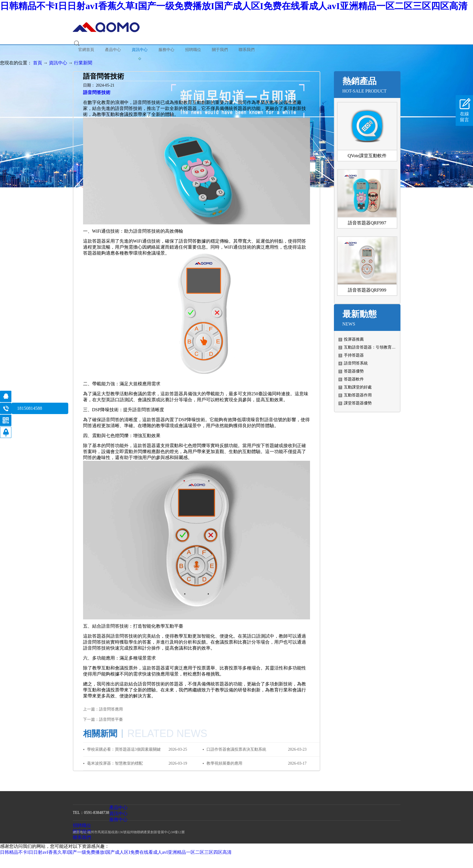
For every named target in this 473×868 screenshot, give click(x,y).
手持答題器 (354, 355)
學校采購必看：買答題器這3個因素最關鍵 (124, 749)
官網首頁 (86, 50)
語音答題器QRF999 (367, 290)
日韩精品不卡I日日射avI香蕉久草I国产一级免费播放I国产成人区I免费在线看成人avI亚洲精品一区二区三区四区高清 (234, 6)
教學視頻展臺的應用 (224, 763)
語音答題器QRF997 (367, 223)
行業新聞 (83, 63)
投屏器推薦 (354, 339)
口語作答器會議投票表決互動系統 (236, 749)
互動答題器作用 (358, 395)
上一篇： (103, 709)
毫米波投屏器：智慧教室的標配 (115, 763)
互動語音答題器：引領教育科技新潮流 (378, 347)
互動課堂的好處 (358, 387)
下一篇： (103, 719)
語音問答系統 (356, 363)
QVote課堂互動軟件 (367, 156)
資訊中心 (58, 63)
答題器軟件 (354, 379)
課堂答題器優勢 (358, 403)
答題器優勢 (354, 371)
